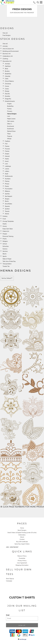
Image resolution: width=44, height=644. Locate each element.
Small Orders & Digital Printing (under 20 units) (22, 533)
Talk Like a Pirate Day (9, 261)
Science (5, 249)
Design (7, 91)
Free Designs (7, 35)
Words (7, 214)
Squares (7, 206)
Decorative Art (7, 61)
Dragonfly (8, 99)
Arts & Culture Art (8, 49)
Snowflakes (8, 204)
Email (8, 615)
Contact (22, 539)
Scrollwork (11, 126)
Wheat (9, 139)
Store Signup (10, 579)
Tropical (10, 136)
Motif (6, 174)
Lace (9, 116)
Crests (7, 89)
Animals (5, 46)
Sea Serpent (8, 196)
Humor (5, 226)
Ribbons (7, 191)
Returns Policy (22, 556)
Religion (5, 241)
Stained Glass (11, 131)
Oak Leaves (11, 121)
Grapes (7, 154)
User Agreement (22, 563)
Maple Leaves (11, 119)
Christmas (8, 84)
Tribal (9, 134)
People (5, 234)
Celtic (7, 79)
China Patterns (9, 81)
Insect (7, 161)
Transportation (7, 264)
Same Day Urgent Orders (22, 544)
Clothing (5, 59)
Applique (8, 66)
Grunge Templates (8, 221)
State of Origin (7, 259)
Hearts (7, 159)
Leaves (7, 169)
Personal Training (8, 236)
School (5, 244)
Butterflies (8, 74)
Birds (6, 69)
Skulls (7, 201)
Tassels (7, 211)
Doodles (8, 96)
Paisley (7, 181)
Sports (5, 256)
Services (5, 251)
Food (4, 219)
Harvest (7, 156)
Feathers (8, 141)
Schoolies (6, 246)
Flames (9, 109)
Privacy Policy (22, 561)
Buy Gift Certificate (22, 542)
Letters (7, 171)
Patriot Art (6, 231)
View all (5, 33)
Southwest (10, 129)
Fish (6, 144)
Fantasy (5, 216)
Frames (7, 151)
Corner (7, 86)
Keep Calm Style (8, 229)
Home (22, 528)
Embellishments (10, 101)
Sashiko (7, 194)
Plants (7, 186)
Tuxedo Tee (6, 266)
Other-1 (10, 124)
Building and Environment (11, 51)
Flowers (10, 111)
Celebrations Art (8, 56)
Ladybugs (8, 166)
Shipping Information (22, 565)
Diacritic (7, 94)
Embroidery (22, 535)
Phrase (7, 184)
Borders (7, 71)
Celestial (8, 76)
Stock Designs (22, 530)
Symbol (7, 209)
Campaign (9, 581)
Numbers (8, 179)
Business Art (7, 54)
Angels (9, 104)
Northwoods (9, 176)
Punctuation (9, 189)
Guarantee (22, 558)
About (22, 537)
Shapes (7, 199)
